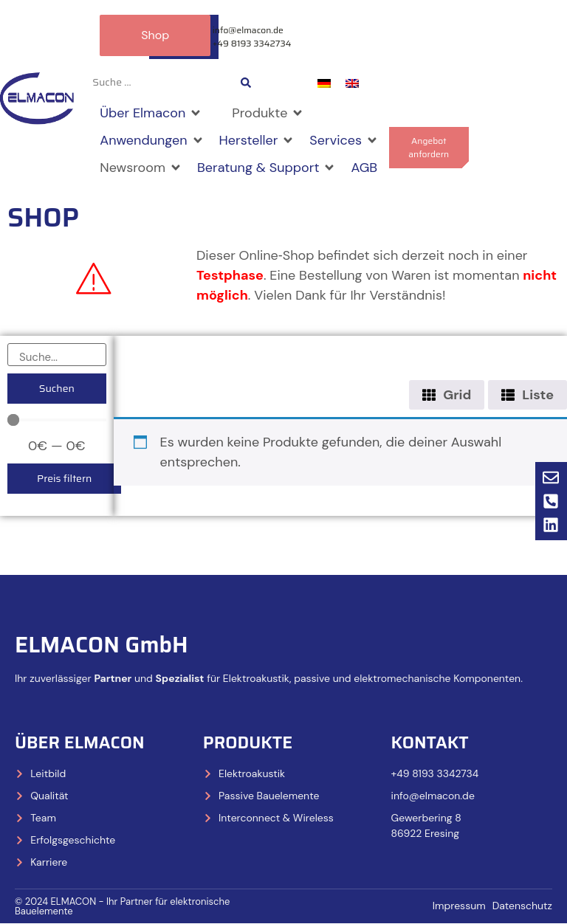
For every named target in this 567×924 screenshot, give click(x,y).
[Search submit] (246, 83)
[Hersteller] (257, 141)
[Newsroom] (141, 168)
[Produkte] (268, 113)
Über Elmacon (80, 742)
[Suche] (57, 355)
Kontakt (430, 742)
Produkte (248, 742)
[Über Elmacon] (151, 113)
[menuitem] (324, 83)
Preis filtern (64, 478)
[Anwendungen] (152, 141)
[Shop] (217, 103)
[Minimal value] (57, 420)
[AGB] (364, 168)
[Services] (344, 141)
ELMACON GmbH (102, 645)
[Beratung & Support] (267, 168)
